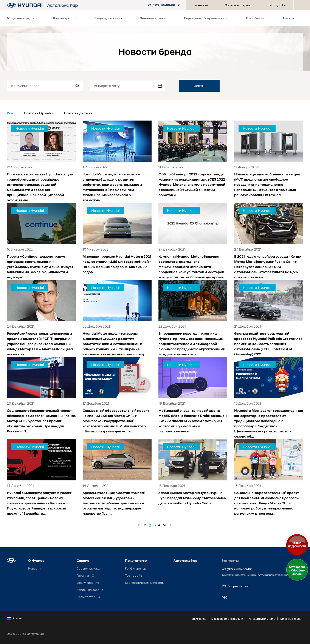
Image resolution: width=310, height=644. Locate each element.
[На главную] (25, 5)
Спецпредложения (108, 18)
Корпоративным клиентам (145, 583)
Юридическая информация (227, 619)
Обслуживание (88, 583)
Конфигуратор (64, 18)
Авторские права (290, 619)
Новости (288, 18)
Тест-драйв (277, 5)
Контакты (202, 5)
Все (10, 113)
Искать (199, 86)
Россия (14, 618)
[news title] (41, 162)
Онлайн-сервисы (153, 18)
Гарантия (84, 575)
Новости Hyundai (39, 113)
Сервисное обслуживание (206, 18)
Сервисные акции (90, 568)
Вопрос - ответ (236, 586)
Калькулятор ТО (88, 597)
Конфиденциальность (262, 619)
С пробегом (255, 18)
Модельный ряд (21, 18)
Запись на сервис (238, 5)
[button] (164, 5)
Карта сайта (198, 619)
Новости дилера (78, 113)
